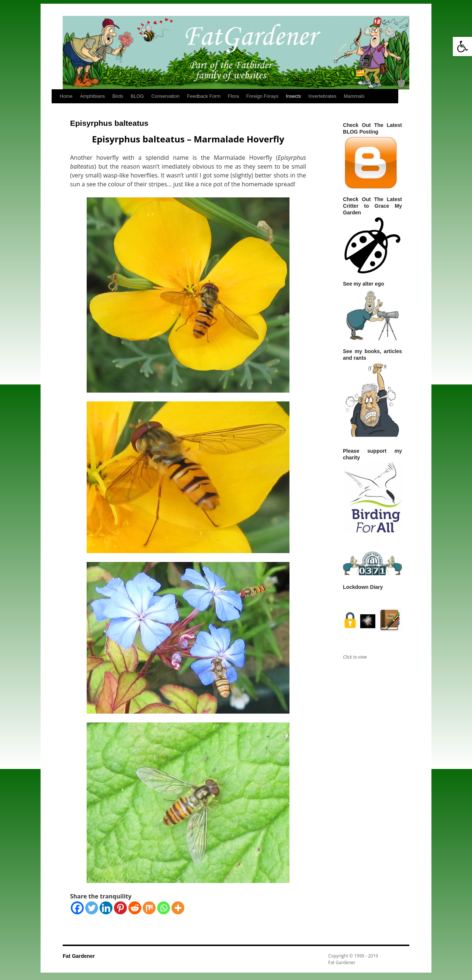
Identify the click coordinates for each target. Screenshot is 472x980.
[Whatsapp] (164, 908)
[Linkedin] (106, 908)
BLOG (137, 96)
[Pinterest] (120, 908)
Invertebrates (322, 96)
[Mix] (149, 908)
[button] (462, 46)
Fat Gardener (79, 956)
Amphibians (93, 96)
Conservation (165, 96)
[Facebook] (77, 908)
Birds (118, 96)
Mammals (354, 96)
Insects (293, 96)
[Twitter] (92, 908)
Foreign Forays (262, 96)
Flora (233, 96)
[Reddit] (135, 908)
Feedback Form (204, 96)
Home (66, 96)
